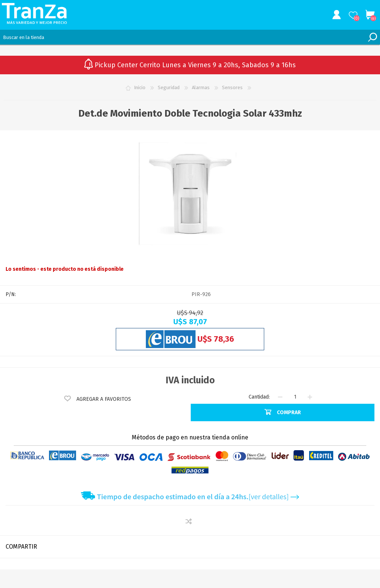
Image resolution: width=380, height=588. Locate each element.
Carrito (370, 15)
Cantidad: (259, 397)
